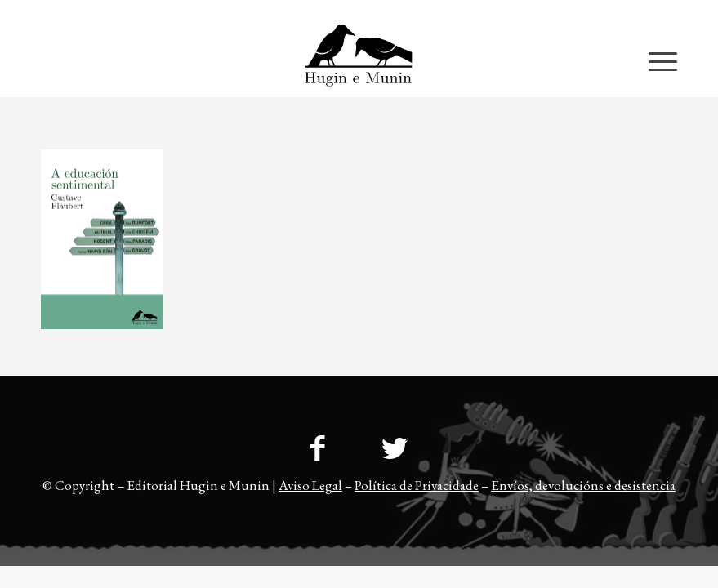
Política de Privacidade (417, 485)
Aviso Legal (310, 485)
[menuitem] (645, 12)
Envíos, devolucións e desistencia (583, 485)
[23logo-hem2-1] (359, 60)
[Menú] (655, 60)
